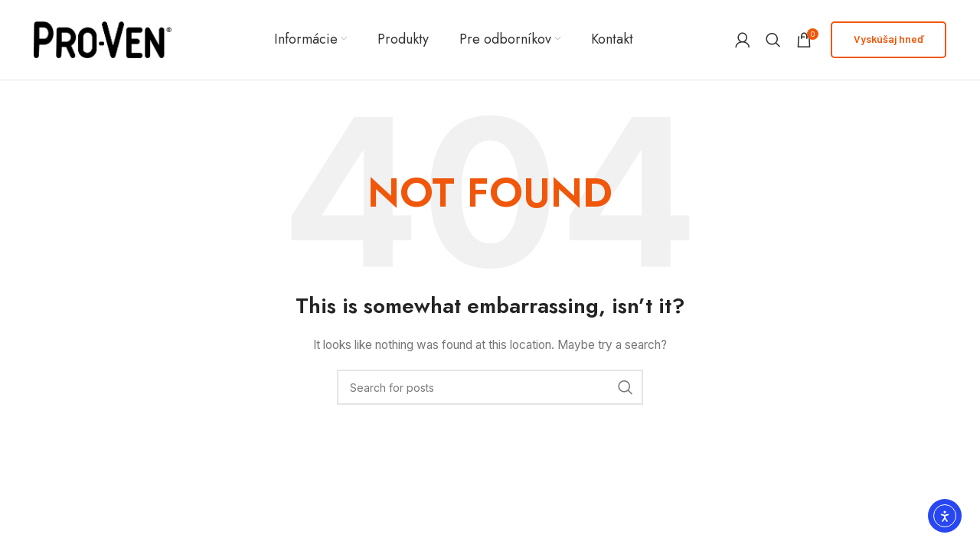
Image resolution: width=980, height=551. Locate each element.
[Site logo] (103, 39)
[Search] (773, 40)
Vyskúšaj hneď (889, 39)
